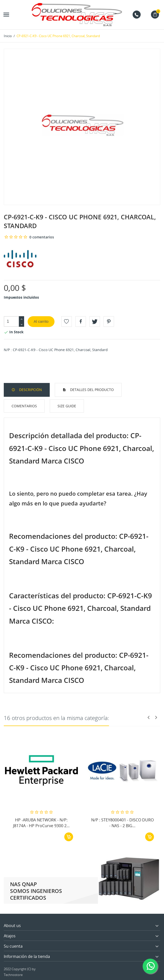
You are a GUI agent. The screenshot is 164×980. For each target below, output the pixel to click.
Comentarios (24, 406)
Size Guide (67, 406)
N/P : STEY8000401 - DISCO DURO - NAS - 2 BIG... (122, 823)
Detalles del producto (91, 390)
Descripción (30, 390)
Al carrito (41, 321)
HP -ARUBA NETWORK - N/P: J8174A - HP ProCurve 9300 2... (41, 823)
